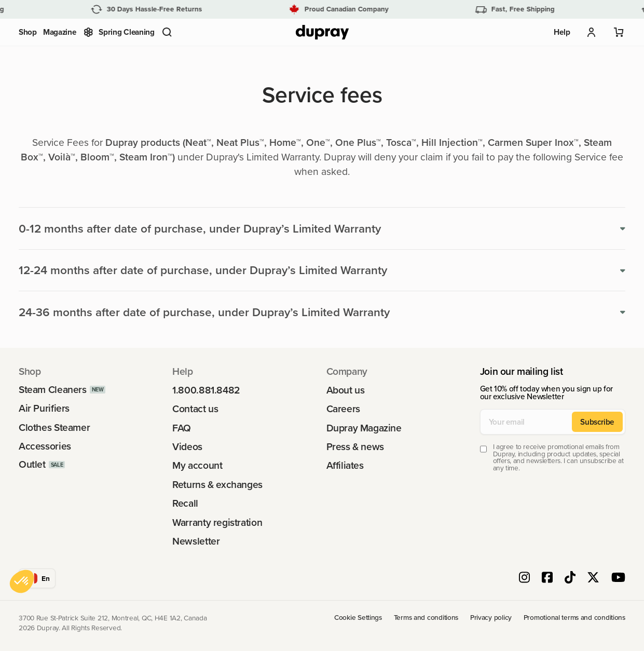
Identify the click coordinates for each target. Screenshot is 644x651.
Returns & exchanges (217, 485)
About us (346, 390)
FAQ (182, 428)
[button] (167, 32)
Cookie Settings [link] (358, 618)
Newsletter (196, 541)
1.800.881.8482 (206, 390)
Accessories (45, 446)
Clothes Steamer (54, 428)
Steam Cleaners (53, 390)
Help (562, 32)
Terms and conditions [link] (426, 618)
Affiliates (345, 465)
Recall (185, 503)
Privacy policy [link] (491, 618)
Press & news (355, 447)
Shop (28, 32)
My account (197, 465)
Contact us (195, 409)
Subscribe (597, 422)
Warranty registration (217, 523)
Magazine (60, 32)
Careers (343, 409)
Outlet (32, 464)
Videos (187, 447)
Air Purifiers (44, 408)
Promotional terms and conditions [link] (574, 618)
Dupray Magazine (364, 428)
